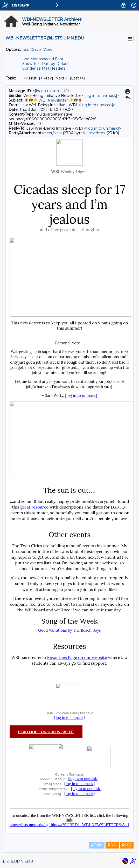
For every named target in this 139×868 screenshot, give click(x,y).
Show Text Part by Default (46, 64)
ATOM (97, 845)
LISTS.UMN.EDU (18, 862)
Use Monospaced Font (43, 59)
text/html (97, 133)
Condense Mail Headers (44, 68)
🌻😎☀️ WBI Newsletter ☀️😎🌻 (53, 100)
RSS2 (127, 845)
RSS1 (112, 845)
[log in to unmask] (51, 91)
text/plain (53, 133)
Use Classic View (37, 50)
